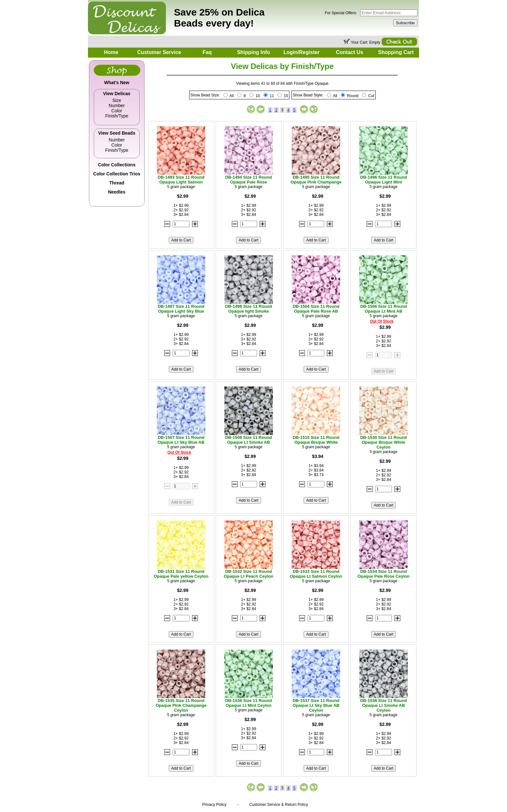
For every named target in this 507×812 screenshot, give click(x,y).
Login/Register (301, 52)
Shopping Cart (396, 52)
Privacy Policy (215, 805)
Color (117, 111)
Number (117, 106)
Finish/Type (117, 116)
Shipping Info (253, 52)
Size (117, 100)
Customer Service (159, 52)
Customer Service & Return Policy (279, 805)
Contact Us (350, 52)
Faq (207, 52)
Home (111, 52)
